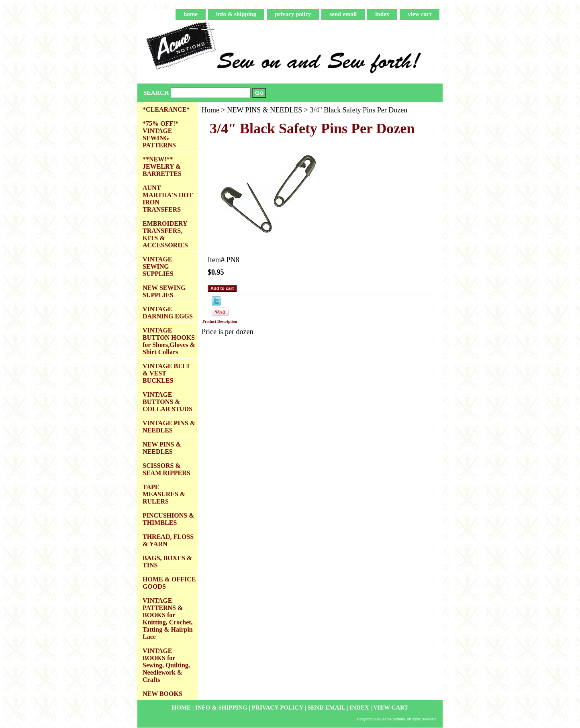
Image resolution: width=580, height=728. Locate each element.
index (382, 14)
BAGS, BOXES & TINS (167, 562)
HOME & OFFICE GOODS (169, 583)
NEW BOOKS (162, 694)
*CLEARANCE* (166, 109)
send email (343, 14)
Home (210, 110)
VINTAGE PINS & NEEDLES (169, 427)
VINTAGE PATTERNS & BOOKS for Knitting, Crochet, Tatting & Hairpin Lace (168, 619)
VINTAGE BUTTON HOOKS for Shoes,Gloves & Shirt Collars (169, 341)
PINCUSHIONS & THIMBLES (168, 519)
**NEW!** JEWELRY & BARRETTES (162, 166)
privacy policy (293, 14)
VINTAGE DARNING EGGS (168, 313)
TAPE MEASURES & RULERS (164, 494)
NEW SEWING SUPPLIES (164, 291)
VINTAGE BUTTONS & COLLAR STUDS (167, 402)
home (191, 14)
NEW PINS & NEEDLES (264, 110)
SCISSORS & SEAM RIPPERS (166, 469)
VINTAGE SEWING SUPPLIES (158, 266)
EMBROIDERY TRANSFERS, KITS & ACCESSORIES (165, 234)
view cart (420, 14)
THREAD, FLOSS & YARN (168, 540)
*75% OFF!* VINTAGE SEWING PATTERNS (160, 134)
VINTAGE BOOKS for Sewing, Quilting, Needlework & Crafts (166, 665)
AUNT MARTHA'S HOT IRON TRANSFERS (168, 199)
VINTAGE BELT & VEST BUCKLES (166, 373)
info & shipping (236, 14)
